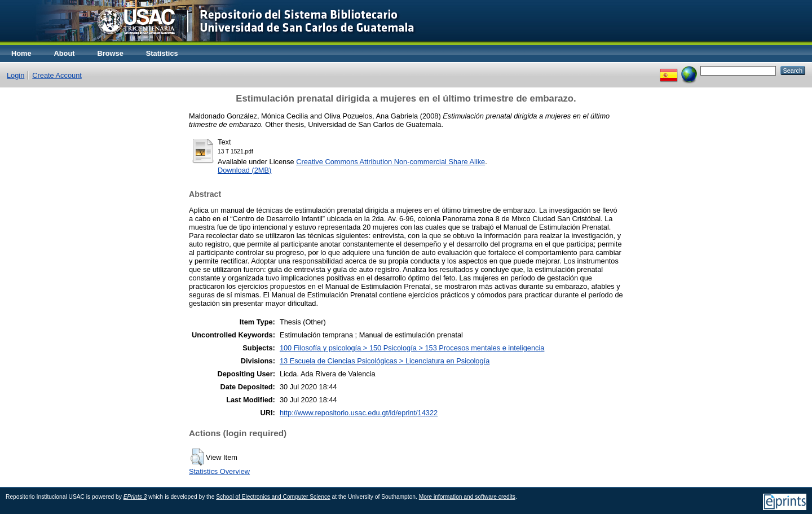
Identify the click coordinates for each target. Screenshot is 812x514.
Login (16, 75)
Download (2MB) (244, 170)
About (65, 53)
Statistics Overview (219, 471)
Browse (111, 53)
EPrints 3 (135, 497)
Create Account (57, 75)
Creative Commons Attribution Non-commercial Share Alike (390, 162)
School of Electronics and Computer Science (273, 497)
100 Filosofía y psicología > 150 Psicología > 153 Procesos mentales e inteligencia (412, 348)
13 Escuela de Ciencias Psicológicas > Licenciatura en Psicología (385, 361)
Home (21, 53)
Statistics (162, 53)
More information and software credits (467, 497)
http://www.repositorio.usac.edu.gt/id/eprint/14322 (359, 413)
